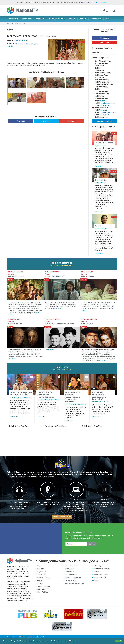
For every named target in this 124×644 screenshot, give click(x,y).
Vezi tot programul (104, 121)
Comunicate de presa (101, 575)
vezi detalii (99, 166)
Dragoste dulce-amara (107, 103)
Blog (76, 499)
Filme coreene (70, 572)
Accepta (119, 641)
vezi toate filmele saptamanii (62, 265)
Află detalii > (73, 641)
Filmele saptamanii (44, 578)
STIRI (107, 19)
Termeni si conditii (100, 578)
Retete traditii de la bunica (74, 583)
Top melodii (104, 499)
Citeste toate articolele (62, 517)
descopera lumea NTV (62, 370)
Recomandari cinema (73, 578)
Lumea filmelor (70, 580)
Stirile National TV (43, 589)
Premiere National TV (45, 586)
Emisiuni (20, 499)
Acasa (9, 24)
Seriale (39, 580)
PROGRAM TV (27, 19)
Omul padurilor (101, 180)
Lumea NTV (41, 575)
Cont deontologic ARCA (102, 569)
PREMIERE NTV (96, 19)
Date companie (102, 2)
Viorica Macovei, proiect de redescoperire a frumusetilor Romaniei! (73, 397)
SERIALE (72, 19)
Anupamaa (103, 101)
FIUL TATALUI (104, 105)
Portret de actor (71, 566)
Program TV (41, 572)
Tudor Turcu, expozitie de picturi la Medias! (21, 394)
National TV (41, 637)
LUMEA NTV (41, 19)
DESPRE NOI (14, 19)
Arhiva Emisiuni (42, 592)
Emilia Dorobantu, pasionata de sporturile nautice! (46, 395)
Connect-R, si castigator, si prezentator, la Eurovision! (99, 396)
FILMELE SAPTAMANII (57, 19)
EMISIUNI (83, 19)
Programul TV (90, 2)
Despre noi (41, 569)
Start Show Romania (25, 398)
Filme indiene (70, 569)
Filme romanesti (71, 575)
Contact (96, 572)
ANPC (95, 580)
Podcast (48, 499)
